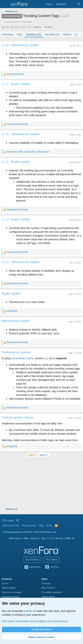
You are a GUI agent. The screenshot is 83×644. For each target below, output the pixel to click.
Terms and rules (11, 525)
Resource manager (12, 592)
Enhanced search (11, 597)
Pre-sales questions (52, 592)
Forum (5, 583)
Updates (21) (34, 34)
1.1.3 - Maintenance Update (21, 262)
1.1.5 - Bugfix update (16, 162)
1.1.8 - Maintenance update (20, 45)
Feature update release (18, 417)
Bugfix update (11, 293)
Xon (7, 27)
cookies (28, 611)
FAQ (20, 34)
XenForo (52, 567)
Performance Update (16, 352)
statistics (37, 27)
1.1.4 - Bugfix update (16, 219)
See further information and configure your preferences (35, 621)
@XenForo (32, 567)
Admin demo (48, 597)
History (67, 34)
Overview (8, 34)
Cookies (8, 520)
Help (41, 525)
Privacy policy (29, 525)
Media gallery (9, 588)
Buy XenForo (32, 560)
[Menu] (5, 4)
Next (44, 455)
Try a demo (52, 560)
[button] (18, 520)
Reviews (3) (52, 34)
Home (49, 525)
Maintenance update (16, 321)
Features (46, 583)
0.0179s (50, 538)
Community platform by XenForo (29, 532)
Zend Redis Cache (23, 358)
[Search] (79, 4)
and (15, 74)
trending (48, 27)
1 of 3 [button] (31, 455)
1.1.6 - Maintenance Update (21, 134)
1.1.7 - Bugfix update (16, 84)
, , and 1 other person (28, 152)
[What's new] (72, 4)
